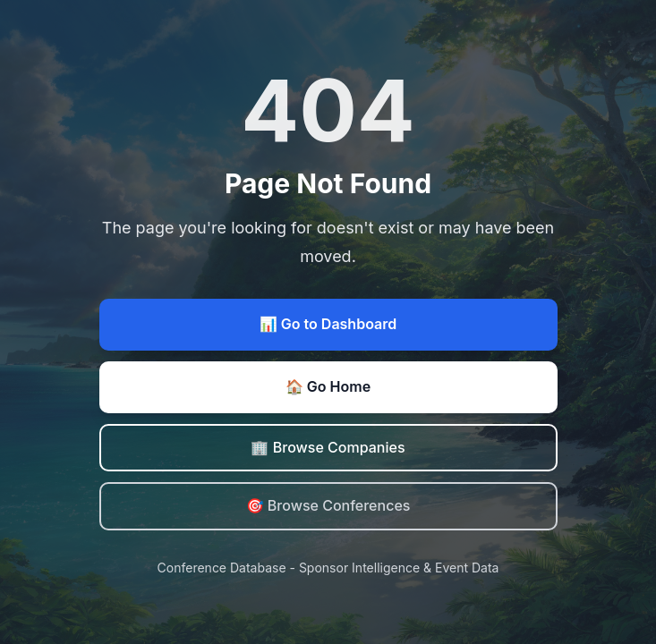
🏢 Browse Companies (328, 447)
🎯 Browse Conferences (328, 505)
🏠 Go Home (328, 386)
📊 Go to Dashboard (328, 324)
